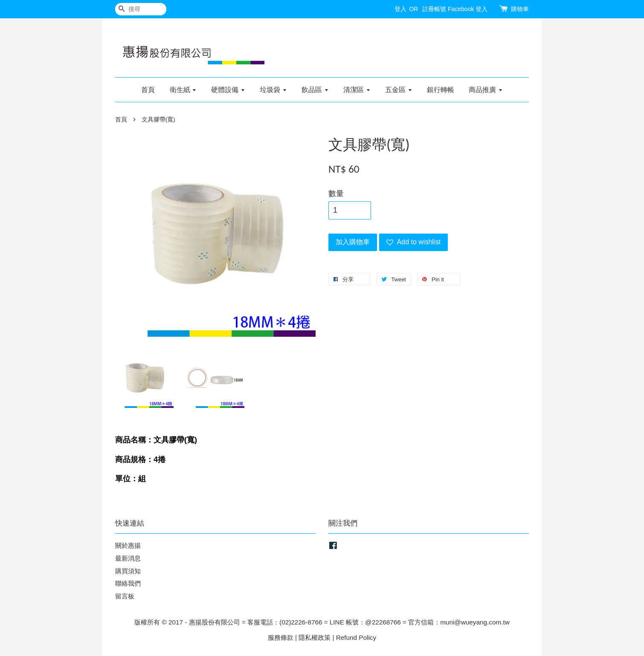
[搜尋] (141, 9)
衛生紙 (183, 90)
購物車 (520, 9)
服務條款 (281, 637)
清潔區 (357, 90)
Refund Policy (356, 637)
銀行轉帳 (441, 90)
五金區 (399, 90)
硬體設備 (228, 90)
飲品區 (315, 90)
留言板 (125, 596)
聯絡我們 (128, 583)
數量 (336, 194)
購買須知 (128, 571)
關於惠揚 (128, 545)
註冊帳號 (434, 9)
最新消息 (128, 558)
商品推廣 (486, 90)
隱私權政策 (315, 637)
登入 (400, 9)
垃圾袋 (273, 90)
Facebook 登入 (468, 9)
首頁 (148, 90)
